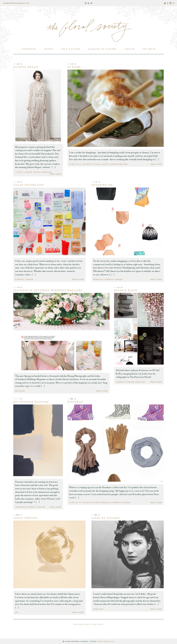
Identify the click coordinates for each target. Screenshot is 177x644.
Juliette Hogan (26, 67)
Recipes (123, 164)
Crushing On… (103, 185)
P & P (88, 3)
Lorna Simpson (25, 518)
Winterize (75, 402)
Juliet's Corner (24, 172)
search (49, 49)
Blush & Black (126, 291)
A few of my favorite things (85, 164)
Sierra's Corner (24, 279)
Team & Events (71, 49)
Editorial (20, 391)
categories (29, 49)
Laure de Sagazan (106, 518)
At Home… (75, 67)
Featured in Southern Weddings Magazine (48, 291)
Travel (37, 172)
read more (55, 174)
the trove (149, 49)
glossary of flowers (102, 49)
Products (98, 279)
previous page (82, 625)
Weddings (47, 172)
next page (98, 625)
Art (17, 612)
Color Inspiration (29, 185)
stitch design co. (106, 641)
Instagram (21, 507)
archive (130, 49)
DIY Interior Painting (31, 402)
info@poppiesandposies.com (16, 3)
